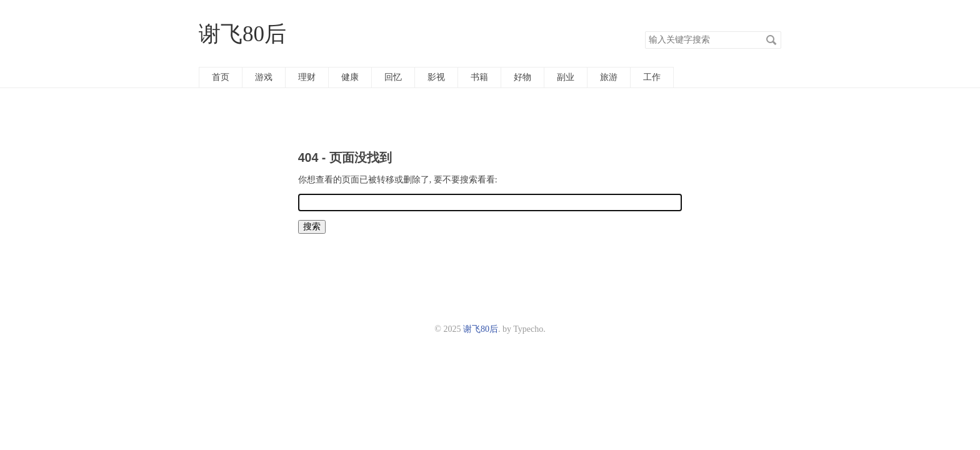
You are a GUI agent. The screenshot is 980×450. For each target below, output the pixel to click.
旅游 (609, 77)
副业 (566, 77)
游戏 (264, 77)
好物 (522, 77)
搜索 (771, 40)
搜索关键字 (645, 31)
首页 (221, 77)
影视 (436, 77)
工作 (652, 77)
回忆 (393, 77)
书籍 (479, 77)
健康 (350, 77)
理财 (307, 77)
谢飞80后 (242, 34)
